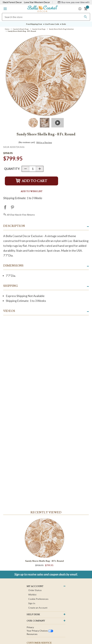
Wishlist (32, 595)
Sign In (32, 603)
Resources (32, 634)
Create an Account (38, 608)
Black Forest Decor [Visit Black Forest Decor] (12, 2)
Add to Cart (31, 181)
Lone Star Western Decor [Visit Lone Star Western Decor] (37, 2)
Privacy (30, 627)
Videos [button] (9, 311)
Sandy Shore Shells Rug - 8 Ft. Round (44, 561)
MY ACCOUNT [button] (35, 586)
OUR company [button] (36, 621)
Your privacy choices (40, 631)
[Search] (86, 17)
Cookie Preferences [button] (38, 599)
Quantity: (12, 169)
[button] (5, 9)
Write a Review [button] (44, 142)
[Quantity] (33, 169)
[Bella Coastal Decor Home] (42, 9)
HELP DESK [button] (33, 615)
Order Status (35, 590)
